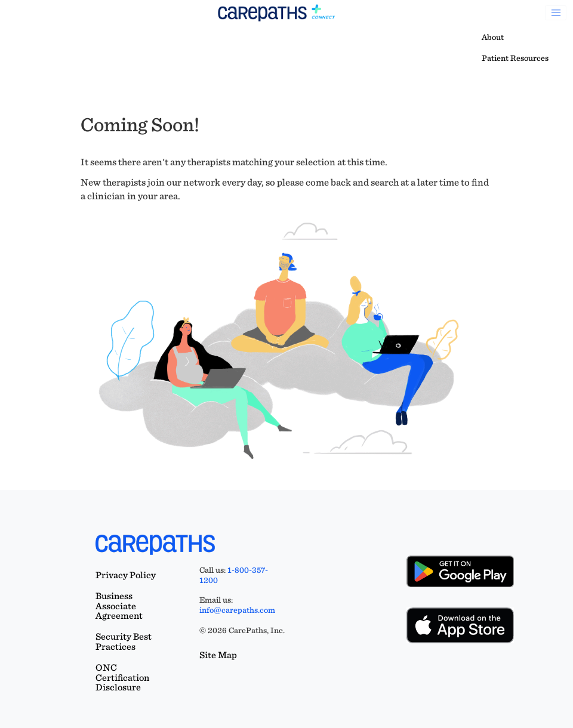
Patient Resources (515, 58)
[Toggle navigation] (556, 13)
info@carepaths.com (237, 610)
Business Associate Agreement (119, 606)
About (493, 37)
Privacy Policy (126, 575)
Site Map (218, 655)
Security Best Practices (124, 641)
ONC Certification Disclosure (122, 678)
